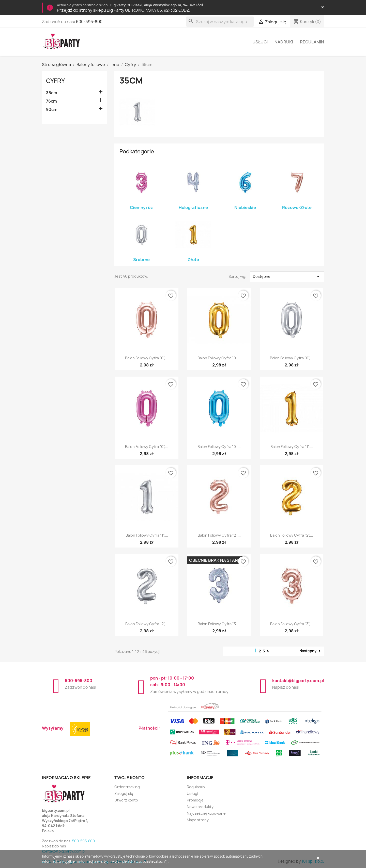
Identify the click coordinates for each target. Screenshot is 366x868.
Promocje (195, 800)
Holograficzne (193, 207)
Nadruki (284, 42)
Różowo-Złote (297, 207)
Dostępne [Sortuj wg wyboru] (287, 277)
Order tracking (127, 787)
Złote (193, 260)
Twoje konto (129, 778)
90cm (52, 109)
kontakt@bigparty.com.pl (298, 681)
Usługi (260, 42)
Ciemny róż (141, 207)
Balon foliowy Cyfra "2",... (219, 535)
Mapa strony (198, 820)
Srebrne (141, 260)
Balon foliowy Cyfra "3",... (219, 624)
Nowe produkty (200, 807)
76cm (51, 101)
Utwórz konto (126, 800)
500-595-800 (89, 22)
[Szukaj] (220, 22)
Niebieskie (245, 207)
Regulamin (312, 42)
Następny (311, 651)
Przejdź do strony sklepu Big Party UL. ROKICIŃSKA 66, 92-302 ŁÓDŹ (123, 10)
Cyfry (55, 81)
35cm (52, 93)
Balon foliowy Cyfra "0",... (147, 358)
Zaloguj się (124, 793)
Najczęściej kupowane (206, 813)
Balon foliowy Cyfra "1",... (292, 447)
